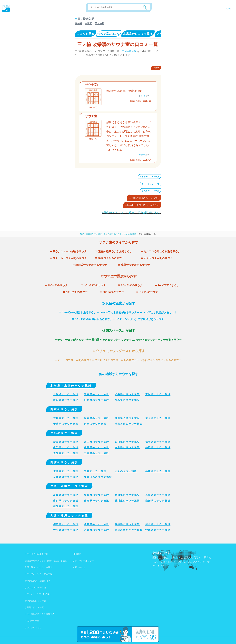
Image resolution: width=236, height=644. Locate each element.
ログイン (229, 8)
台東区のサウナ (115, 234)
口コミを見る (86, 33)
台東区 (88, 23)
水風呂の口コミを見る (138, 33)
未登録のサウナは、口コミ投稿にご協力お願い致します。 (131, 212)
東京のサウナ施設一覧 (96, 234)
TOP (82, 234)
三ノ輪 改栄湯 (86, 19)
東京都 (78, 23)
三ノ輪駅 (100, 23)
